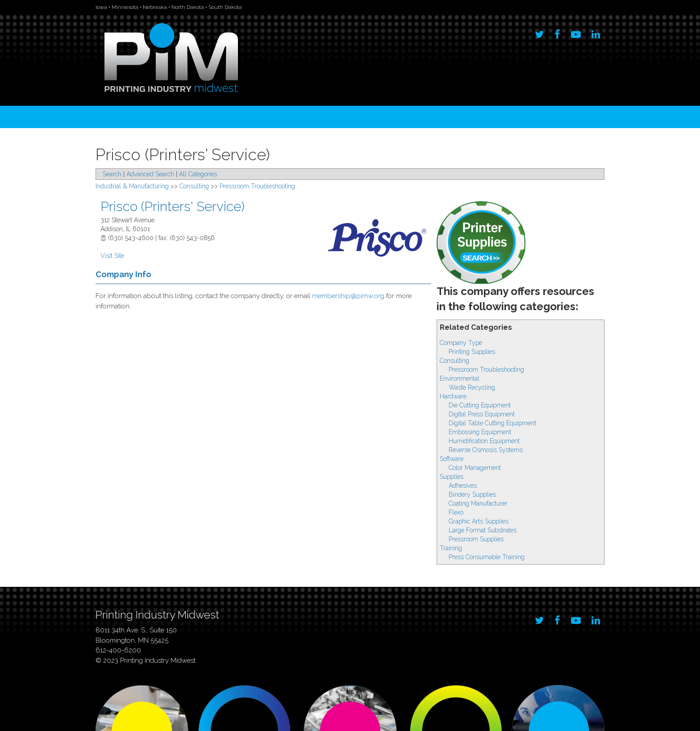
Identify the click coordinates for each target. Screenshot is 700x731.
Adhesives (463, 486)
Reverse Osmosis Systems (486, 450)
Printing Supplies (472, 352)
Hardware (453, 396)
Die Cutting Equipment (480, 405)
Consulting (454, 361)
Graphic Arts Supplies (479, 521)
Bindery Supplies (472, 494)
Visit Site (112, 256)
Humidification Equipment (484, 441)
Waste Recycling (472, 387)
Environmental (460, 378)
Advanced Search (150, 174)
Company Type (461, 343)
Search (112, 174)
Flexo (456, 512)
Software (452, 459)
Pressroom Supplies (476, 539)
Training (451, 548)
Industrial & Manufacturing (132, 186)
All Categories (198, 174)
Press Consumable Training (487, 557)
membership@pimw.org (348, 296)
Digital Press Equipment (482, 414)
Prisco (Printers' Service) (173, 206)
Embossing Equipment (480, 432)
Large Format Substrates (483, 530)
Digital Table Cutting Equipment (492, 423)
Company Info (123, 274)
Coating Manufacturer (478, 503)
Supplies (452, 477)
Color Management (475, 468)
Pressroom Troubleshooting (486, 370)
